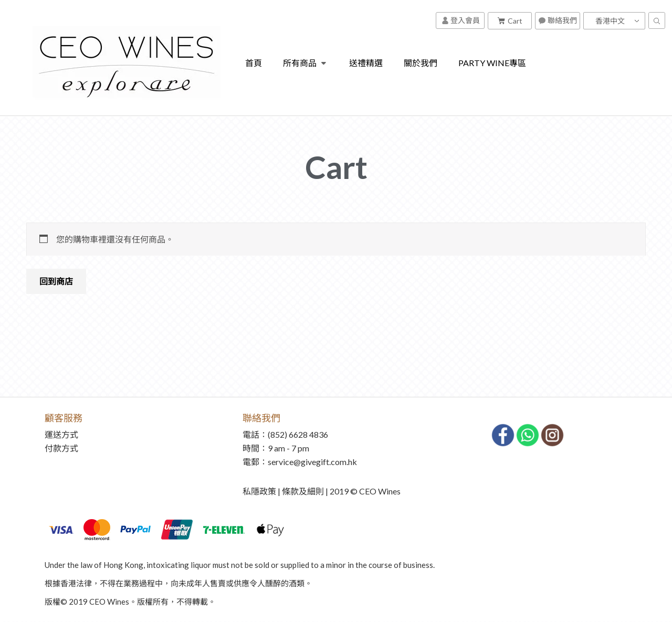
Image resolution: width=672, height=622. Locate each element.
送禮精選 (366, 63)
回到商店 (56, 281)
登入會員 (461, 20)
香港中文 (610, 21)
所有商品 (306, 63)
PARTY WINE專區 (492, 63)
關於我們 (421, 63)
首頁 (254, 63)
